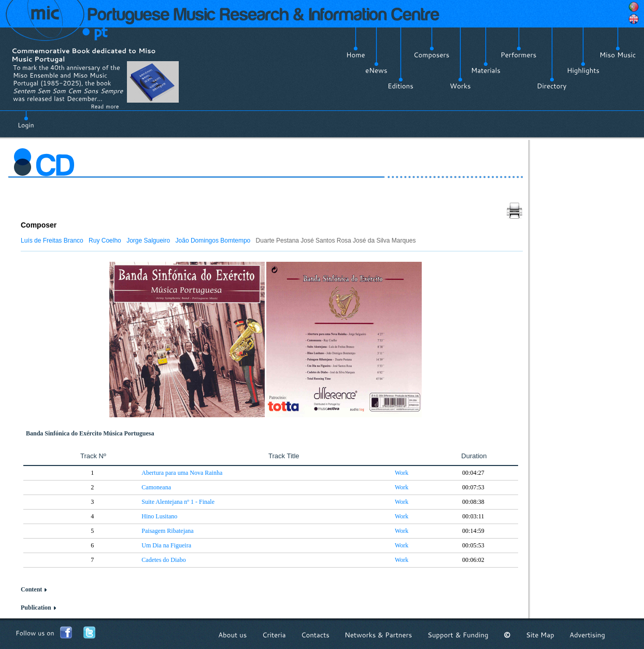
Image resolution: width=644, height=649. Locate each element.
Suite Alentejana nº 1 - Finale (178, 502)
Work (402, 473)
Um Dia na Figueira (166, 545)
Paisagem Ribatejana (167, 531)
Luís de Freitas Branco (52, 241)
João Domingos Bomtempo (213, 241)
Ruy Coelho (105, 241)
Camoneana (156, 487)
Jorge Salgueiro (148, 241)
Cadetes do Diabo (163, 560)
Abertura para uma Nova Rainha (182, 473)
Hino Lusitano (159, 516)
